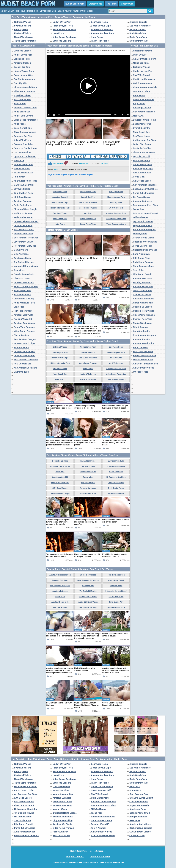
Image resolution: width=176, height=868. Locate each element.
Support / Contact (75, 856)
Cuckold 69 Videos (23, 226)
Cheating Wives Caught (25, 209)
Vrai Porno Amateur (24, 213)
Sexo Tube (19, 307)
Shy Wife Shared (22, 189)
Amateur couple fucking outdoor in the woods (85, 407)
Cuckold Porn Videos (24, 356)
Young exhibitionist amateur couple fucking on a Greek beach (114, 443)
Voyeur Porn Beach (23, 242)
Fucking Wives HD (23, 319)
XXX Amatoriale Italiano (26, 368)
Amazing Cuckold (138, 22)
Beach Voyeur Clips (101, 26)
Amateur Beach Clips (24, 343)
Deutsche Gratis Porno (25, 148)
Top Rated (111, 4)
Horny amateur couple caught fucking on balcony (87, 555)
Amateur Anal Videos (24, 323)
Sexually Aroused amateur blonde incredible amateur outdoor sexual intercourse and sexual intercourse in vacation (88, 330)
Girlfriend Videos (23, 22)
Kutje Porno (97, 37)
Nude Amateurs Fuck (24, 303)
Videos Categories (97, 851)
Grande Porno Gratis (24, 274)
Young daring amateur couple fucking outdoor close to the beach (59, 408)
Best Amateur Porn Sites (26, 238)
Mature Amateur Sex (24, 185)
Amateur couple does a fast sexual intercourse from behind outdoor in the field (116, 670)
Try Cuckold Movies (24, 262)
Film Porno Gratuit (23, 311)
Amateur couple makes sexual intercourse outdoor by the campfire (87, 522)
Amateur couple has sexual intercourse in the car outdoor (59, 635)
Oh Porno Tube (21, 372)
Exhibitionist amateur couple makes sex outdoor (115, 555)
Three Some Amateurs (25, 41)
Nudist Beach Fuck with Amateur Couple (84, 669)
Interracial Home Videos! (26, 266)
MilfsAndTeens (21, 254)
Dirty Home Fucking (24, 299)
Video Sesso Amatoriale (65, 37)
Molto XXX (19, 160)
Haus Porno (59, 33)
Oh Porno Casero (22, 278)
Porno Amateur (21, 347)
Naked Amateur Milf (24, 173)
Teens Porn (19, 270)
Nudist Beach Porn (75, 4)
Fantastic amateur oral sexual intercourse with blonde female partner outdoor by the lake (60, 443)
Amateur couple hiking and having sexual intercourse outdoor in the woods (58, 522)
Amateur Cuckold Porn (102, 33)
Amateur (82, 174)
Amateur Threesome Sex (26, 221)
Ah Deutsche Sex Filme (25, 181)
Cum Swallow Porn (23, 193)
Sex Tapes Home (99, 22)
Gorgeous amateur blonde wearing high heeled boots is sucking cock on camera (87, 294)
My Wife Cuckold (138, 30)
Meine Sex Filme (22, 169)
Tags (50, 174)
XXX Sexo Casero (23, 197)
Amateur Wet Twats (23, 315)
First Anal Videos (23, 33)
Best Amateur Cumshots (26, 360)
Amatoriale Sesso (23, 258)
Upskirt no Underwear (25, 156)
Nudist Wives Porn (62, 22)
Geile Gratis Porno (23, 205)
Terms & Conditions (100, 856)
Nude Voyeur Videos (78, 169)
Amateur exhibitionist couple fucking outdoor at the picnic (115, 327)
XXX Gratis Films (22, 295)
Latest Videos (95, 4)
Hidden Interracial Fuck (64, 30)
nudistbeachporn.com (61, 862)
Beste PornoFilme (138, 37)
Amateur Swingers (23, 201)
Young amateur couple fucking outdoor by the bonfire (59, 555)
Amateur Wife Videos (24, 352)
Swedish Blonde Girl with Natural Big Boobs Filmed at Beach (86, 705)
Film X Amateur (21, 335)
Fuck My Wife (21, 30)
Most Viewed (127, 4)
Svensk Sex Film (23, 26)
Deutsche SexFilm (62, 41)
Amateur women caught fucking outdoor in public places (85, 443)
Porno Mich (19, 177)
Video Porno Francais (102, 30)
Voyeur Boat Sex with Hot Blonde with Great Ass (113, 704)
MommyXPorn (21, 250)
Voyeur (90, 174)
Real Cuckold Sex (23, 364)
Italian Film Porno (100, 41)
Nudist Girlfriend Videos (26, 286)
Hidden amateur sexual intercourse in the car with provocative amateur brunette (59, 294)
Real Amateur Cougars (25, 339)
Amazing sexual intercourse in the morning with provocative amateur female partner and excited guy (59, 330)
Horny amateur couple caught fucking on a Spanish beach (115, 407)
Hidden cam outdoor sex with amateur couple (115, 635)
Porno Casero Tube (23, 165)
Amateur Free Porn (23, 234)
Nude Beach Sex (138, 33)
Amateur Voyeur (60, 174)
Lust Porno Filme (22, 152)
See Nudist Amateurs (140, 26)
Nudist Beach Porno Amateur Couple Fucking (115, 293)
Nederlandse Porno (23, 217)
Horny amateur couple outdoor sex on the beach (115, 521)
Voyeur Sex (73, 174)
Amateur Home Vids (24, 282)
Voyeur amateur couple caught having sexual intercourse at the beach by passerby (87, 636)
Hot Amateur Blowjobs (25, 246)
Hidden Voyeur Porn (63, 26)
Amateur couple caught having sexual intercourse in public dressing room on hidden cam (59, 670)
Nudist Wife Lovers (24, 37)
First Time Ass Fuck (24, 230)
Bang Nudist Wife (22, 291)
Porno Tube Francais (24, 327)
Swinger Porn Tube (139, 41)
